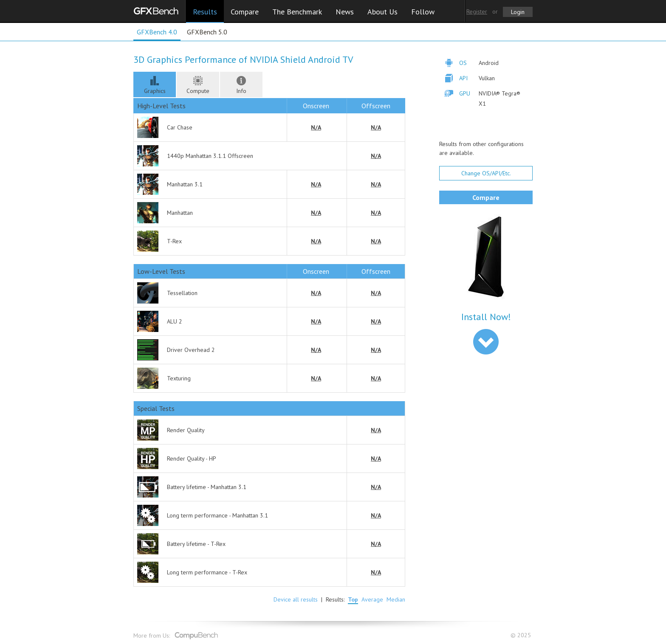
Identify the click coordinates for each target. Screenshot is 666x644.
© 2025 (522, 635)
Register (477, 11)
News (345, 12)
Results (205, 12)
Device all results (296, 599)
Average (372, 599)
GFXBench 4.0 (157, 32)
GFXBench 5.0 (207, 32)
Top (353, 599)
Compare (245, 12)
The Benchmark (297, 12)
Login (518, 12)
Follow (423, 12)
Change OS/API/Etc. (486, 173)
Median (396, 599)
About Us (382, 12)
